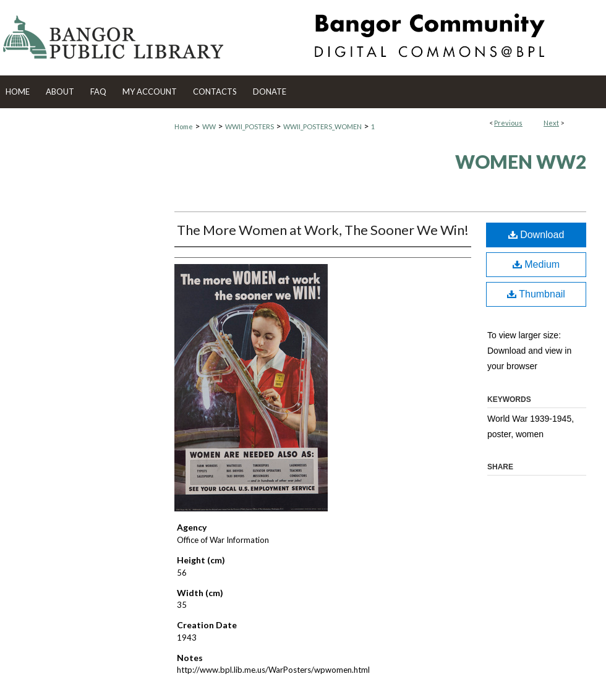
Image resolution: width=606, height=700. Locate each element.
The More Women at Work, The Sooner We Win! (323, 230)
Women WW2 (521, 161)
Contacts (215, 92)
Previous (508, 123)
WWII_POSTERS (250, 126)
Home (184, 126)
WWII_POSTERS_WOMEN (322, 126)
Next (551, 123)
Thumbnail (536, 294)
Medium (536, 264)
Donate (270, 92)
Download (536, 235)
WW (209, 126)
